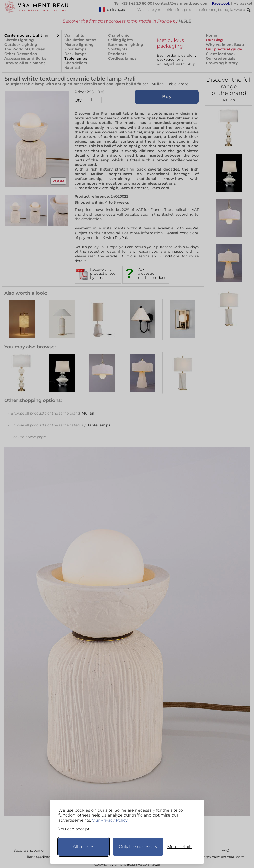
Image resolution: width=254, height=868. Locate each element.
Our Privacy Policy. (110, 820)
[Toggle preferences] (179, 847)
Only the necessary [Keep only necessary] (138, 847)
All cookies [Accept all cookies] (84, 847)
